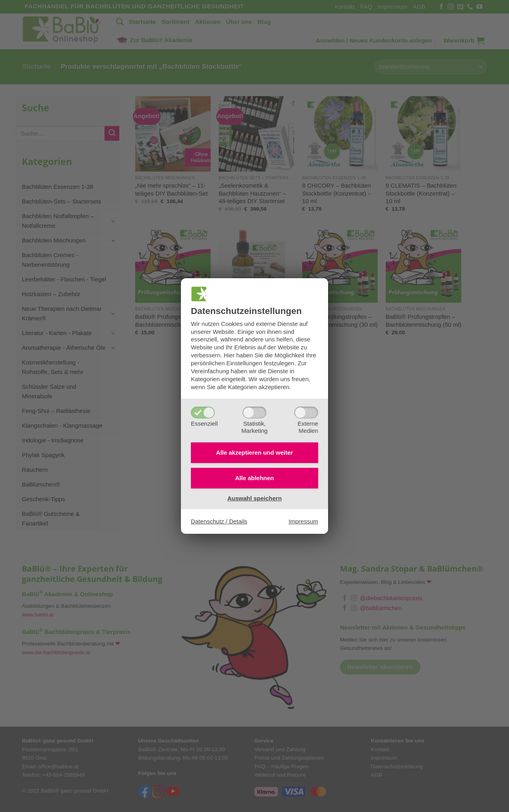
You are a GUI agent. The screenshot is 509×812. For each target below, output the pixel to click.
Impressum (303, 521)
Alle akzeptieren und (254, 453)
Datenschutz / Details (219, 521)
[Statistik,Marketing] (254, 413)
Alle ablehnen (254, 478)
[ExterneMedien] (306, 413)
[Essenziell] (203, 413)
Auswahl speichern (255, 498)
